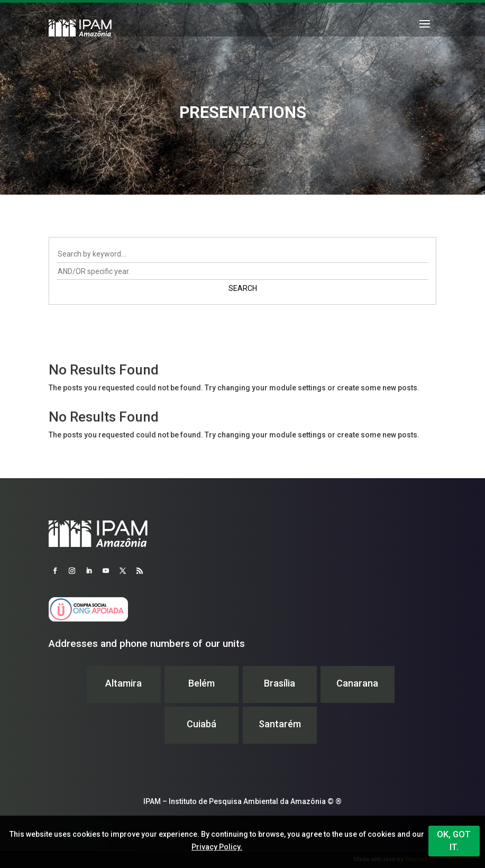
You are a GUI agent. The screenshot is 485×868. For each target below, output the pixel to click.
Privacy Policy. (217, 847)
